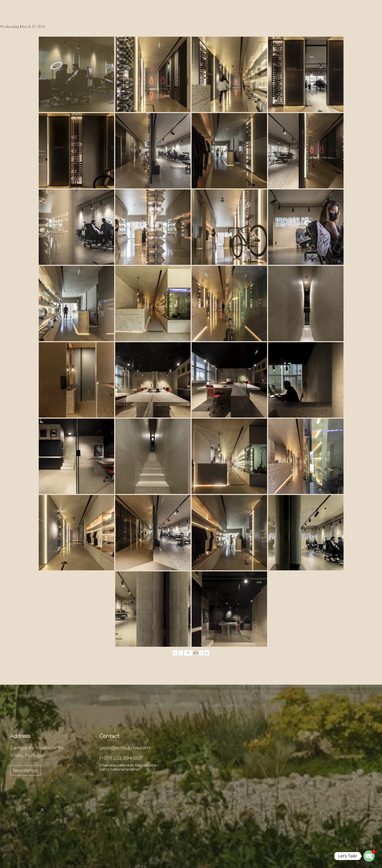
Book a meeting (243, 9)
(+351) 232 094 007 (121, 758)
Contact (280, 9)
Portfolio (204, 9)
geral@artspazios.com (125, 748)
